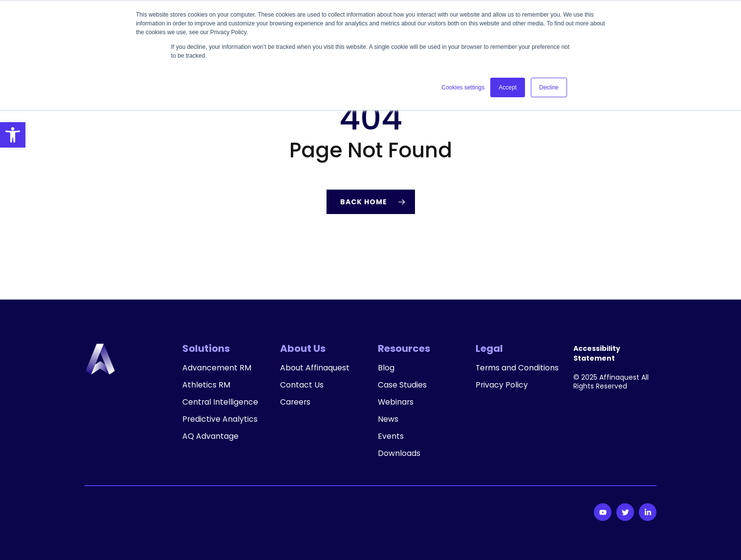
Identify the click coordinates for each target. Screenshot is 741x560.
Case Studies (402, 385)
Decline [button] (549, 87)
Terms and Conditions (496, 373)
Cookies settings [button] (463, 87)
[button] (13, 135)
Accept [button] (508, 87)
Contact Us (302, 385)
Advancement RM (217, 368)
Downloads (399, 453)
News (388, 419)
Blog (386, 368)
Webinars (396, 402)
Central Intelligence (220, 402)
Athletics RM (206, 385)
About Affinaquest (315, 368)
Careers (296, 402)
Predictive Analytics (220, 419)
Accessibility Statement (597, 353)
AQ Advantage (210, 436)
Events (391, 436)
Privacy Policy (502, 395)
